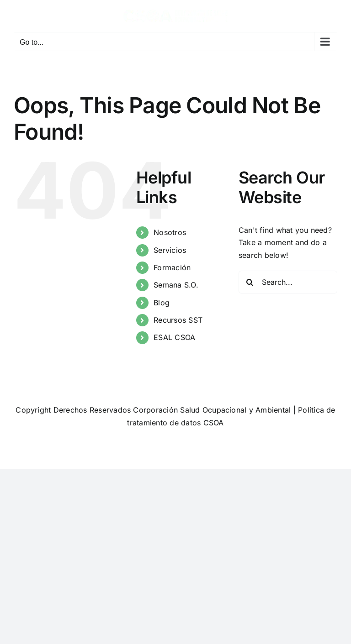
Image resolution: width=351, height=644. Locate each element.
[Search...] (288, 282)
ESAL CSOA (174, 337)
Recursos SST (178, 320)
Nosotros (170, 232)
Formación (172, 267)
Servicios (170, 250)
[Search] (250, 282)
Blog (162, 303)
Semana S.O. (176, 285)
